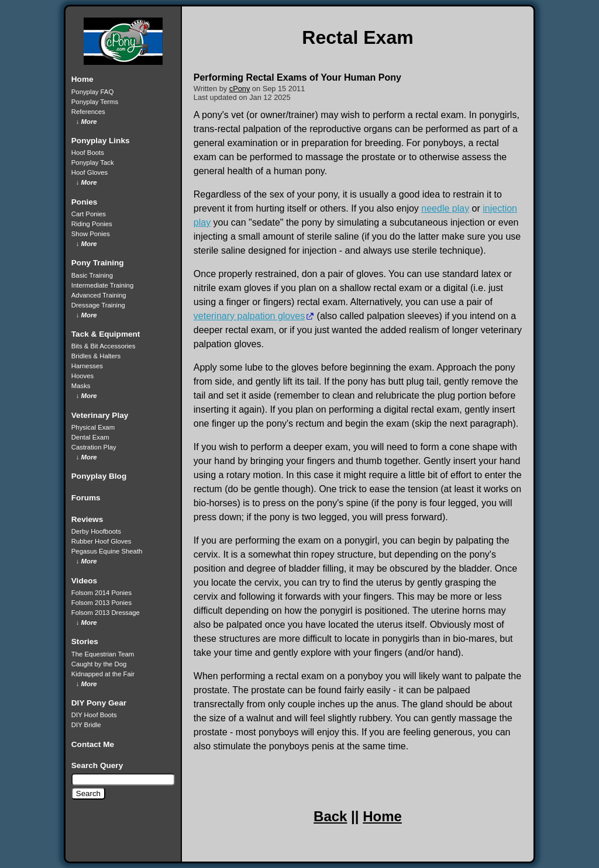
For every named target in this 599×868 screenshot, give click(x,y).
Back (330, 816)
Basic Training (92, 275)
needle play (445, 208)
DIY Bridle (86, 725)
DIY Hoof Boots (94, 715)
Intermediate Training (102, 285)
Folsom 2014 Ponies (101, 593)
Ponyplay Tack (93, 162)
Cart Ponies (89, 214)
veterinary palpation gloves (249, 316)
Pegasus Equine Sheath (107, 551)
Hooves (82, 376)
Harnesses (87, 366)
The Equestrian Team (103, 654)
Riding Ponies (92, 224)
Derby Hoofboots (96, 531)
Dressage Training (98, 305)
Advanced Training (99, 295)
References (88, 112)
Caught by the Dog (99, 664)
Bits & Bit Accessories (104, 346)
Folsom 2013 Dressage (106, 613)
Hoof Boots (88, 153)
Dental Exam (90, 437)
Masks (81, 386)
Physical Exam (93, 427)
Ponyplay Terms (95, 102)
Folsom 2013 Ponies (101, 603)
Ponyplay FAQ (92, 92)
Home (382, 816)
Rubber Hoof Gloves (101, 541)
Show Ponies (91, 234)
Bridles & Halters (96, 356)
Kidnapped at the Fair (103, 674)
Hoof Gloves (89, 172)
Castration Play (94, 447)
